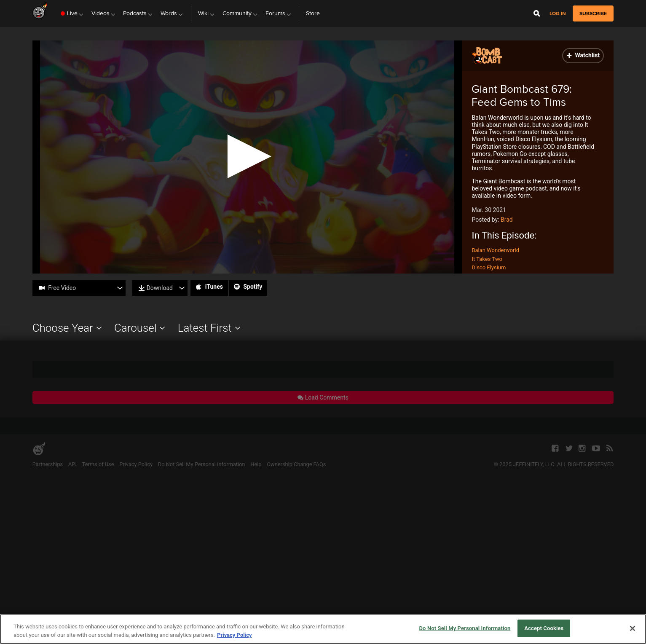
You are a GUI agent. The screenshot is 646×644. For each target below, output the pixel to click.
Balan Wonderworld (495, 250)
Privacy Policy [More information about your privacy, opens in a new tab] (234, 635)
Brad (507, 220)
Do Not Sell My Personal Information (465, 628)
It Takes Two (487, 259)
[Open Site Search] (537, 13)
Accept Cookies (544, 628)
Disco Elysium (489, 267)
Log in (558, 14)
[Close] (633, 628)
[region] (323, 629)
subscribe (593, 13)
